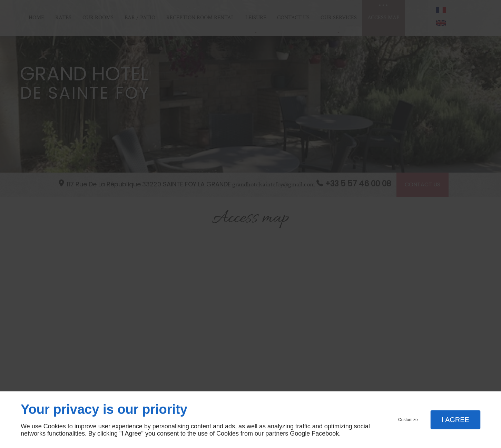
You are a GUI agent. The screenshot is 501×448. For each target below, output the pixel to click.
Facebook (325, 434)
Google (300, 434)
